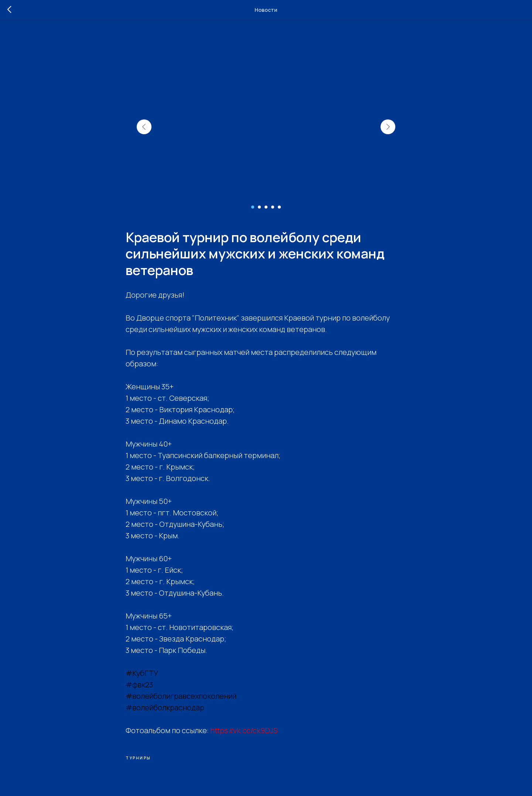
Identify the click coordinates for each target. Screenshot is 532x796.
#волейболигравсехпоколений (181, 696)
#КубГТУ (142, 673)
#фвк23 (139, 685)
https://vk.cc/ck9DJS (244, 730)
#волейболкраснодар (165, 707)
